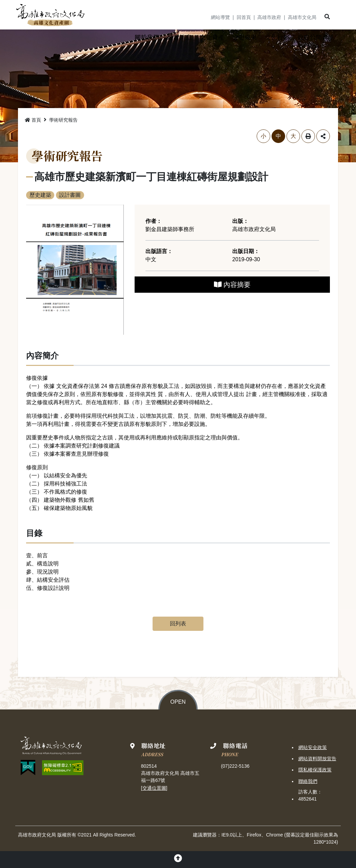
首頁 (33, 120)
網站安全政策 (313, 748)
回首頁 (244, 17)
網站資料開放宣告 (317, 759)
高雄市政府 (269, 17)
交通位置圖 (154, 788)
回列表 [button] (178, 624)
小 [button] (263, 136)
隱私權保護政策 (315, 770)
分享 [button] (323, 137)
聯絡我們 (308, 781)
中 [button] (278, 136)
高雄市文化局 (302, 17)
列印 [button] (308, 137)
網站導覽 (220, 17)
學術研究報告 (63, 120)
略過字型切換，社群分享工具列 (26, 130)
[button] (327, 17)
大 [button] (293, 136)
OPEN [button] (178, 702)
